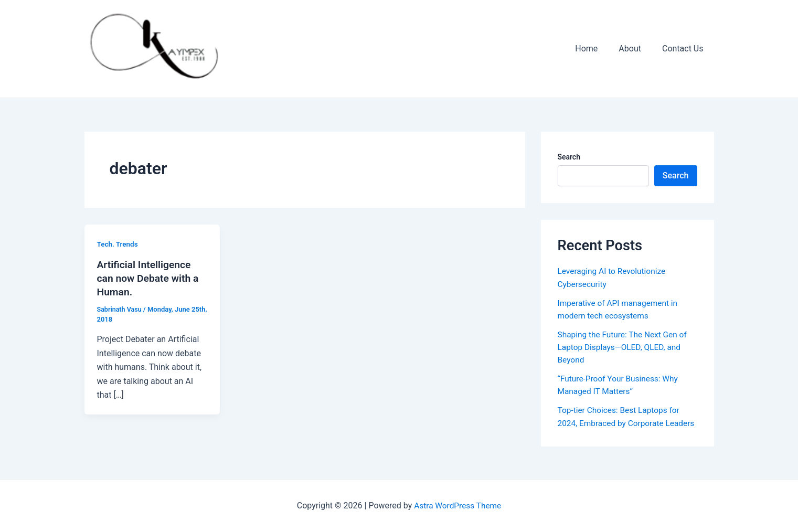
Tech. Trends (118, 244)
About (636, 49)
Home (597, 49)
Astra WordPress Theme (457, 506)
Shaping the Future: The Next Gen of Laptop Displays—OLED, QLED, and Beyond (625, 347)
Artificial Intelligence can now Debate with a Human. (150, 278)
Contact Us (685, 49)
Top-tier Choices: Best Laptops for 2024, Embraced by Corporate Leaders (621, 422)
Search (569, 157)
